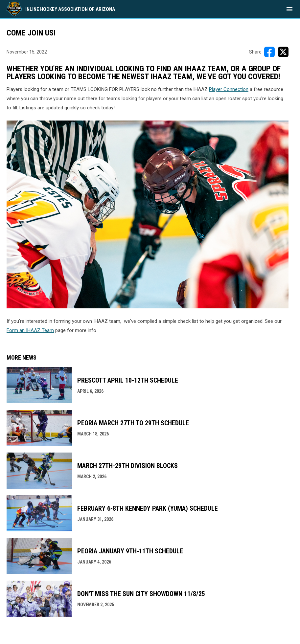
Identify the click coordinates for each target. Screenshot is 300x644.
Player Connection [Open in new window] (229, 89)
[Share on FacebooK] (269, 52)
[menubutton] (289, 9)
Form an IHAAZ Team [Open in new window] (30, 330)
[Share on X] (283, 52)
